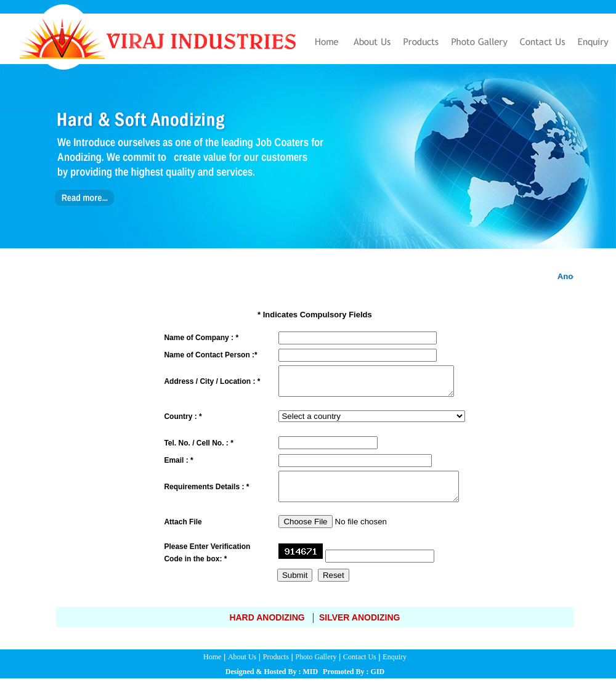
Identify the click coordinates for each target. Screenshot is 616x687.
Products (276, 665)
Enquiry (395, 665)
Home (212, 665)
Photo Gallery (316, 665)
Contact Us (360, 665)
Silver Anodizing (359, 626)
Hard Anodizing (267, 626)
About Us (242, 665)
